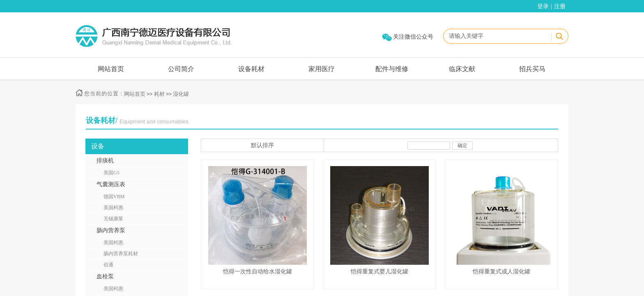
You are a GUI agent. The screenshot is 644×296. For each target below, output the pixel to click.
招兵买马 (532, 69)
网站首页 (111, 69)
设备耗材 (251, 69)
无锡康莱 (113, 219)
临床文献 (462, 69)
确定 (462, 146)
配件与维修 (392, 69)
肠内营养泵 (111, 230)
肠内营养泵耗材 (121, 254)
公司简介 (181, 69)
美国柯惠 (113, 208)
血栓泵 (105, 276)
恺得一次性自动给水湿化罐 (258, 272)
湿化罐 (181, 94)
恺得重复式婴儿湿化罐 (379, 272)
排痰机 (105, 161)
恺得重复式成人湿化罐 (501, 272)
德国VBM (114, 197)
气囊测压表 (111, 184)
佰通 (108, 265)
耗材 (159, 94)
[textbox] (497, 36)
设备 (98, 146)
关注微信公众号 (413, 37)
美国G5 (112, 173)
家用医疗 (322, 69)
